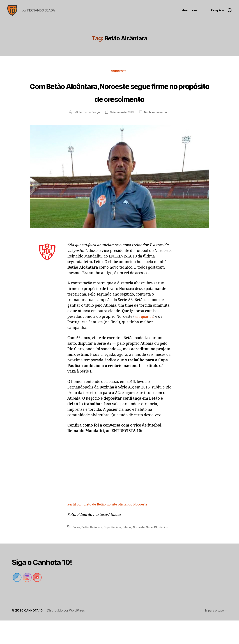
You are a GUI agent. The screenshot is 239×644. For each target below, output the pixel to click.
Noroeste (119, 77)
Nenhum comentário (158, 132)
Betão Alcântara (92, 546)
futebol (129, 546)
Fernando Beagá (88, 132)
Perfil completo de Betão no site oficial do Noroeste (113, 524)
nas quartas (145, 336)
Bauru (76, 546)
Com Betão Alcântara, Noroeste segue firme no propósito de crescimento (120, 104)
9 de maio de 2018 (122, 132)
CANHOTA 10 (34, 634)
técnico (77, 551)
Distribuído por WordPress (68, 634)
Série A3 (155, 546)
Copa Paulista (114, 546)
